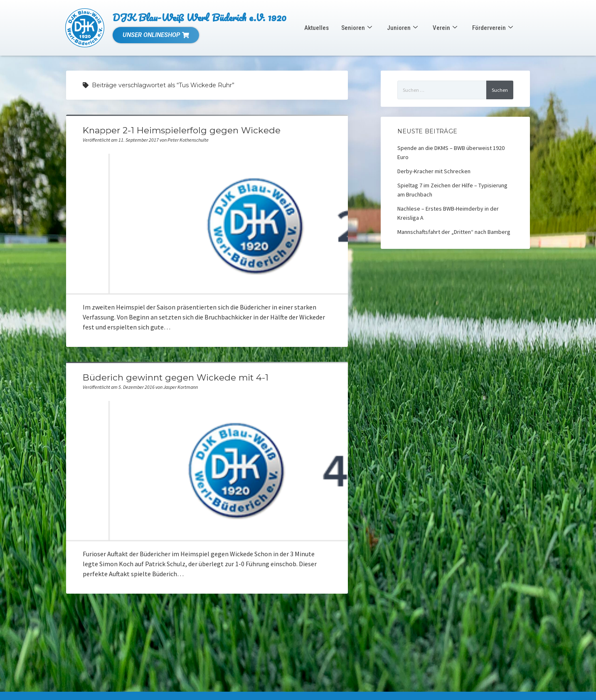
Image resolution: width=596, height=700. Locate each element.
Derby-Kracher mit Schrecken (434, 171)
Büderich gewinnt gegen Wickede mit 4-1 (176, 377)
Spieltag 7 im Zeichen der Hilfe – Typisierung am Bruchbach (452, 190)
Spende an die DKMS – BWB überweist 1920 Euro (451, 152)
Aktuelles (316, 28)
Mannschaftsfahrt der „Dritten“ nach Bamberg (454, 232)
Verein (445, 28)
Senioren (357, 28)
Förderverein (493, 28)
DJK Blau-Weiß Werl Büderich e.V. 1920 (199, 17)
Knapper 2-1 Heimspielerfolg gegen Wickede (182, 130)
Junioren (402, 28)
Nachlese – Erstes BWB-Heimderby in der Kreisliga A (448, 213)
